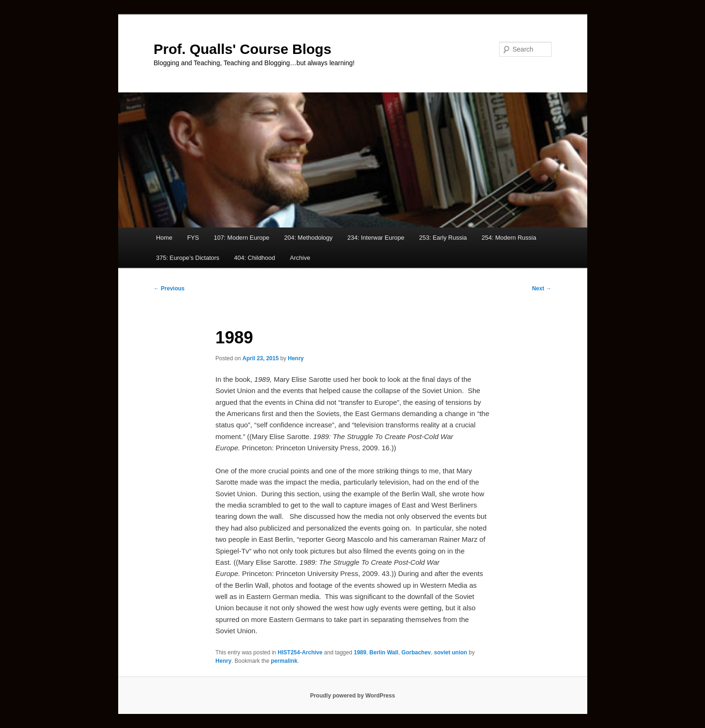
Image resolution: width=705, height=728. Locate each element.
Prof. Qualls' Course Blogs (243, 49)
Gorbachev (416, 652)
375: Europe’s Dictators (188, 258)
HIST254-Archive (300, 652)
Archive (300, 258)
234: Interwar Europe (376, 238)
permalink (284, 661)
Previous (169, 288)
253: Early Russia (443, 238)
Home (164, 238)
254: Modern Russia (509, 238)
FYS (193, 238)
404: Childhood (254, 258)
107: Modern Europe (242, 238)
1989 (360, 652)
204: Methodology (308, 238)
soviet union (451, 652)
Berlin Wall (384, 652)
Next (542, 288)
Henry (296, 358)
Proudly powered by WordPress (352, 696)
